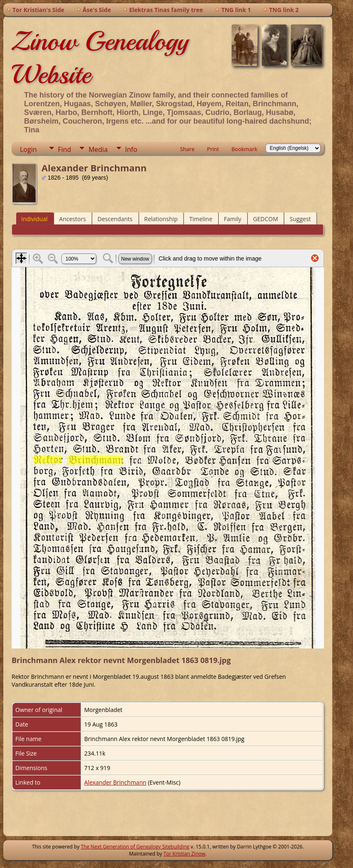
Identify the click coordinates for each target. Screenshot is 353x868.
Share (187, 149)
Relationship (161, 219)
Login (28, 149)
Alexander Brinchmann (115, 782)
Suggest (300, 219)
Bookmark (244, 149)
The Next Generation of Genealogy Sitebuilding (135, 847)
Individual (34, 219)
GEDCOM (265, 219)
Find (65, 149)
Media (98, 149)
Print (213, 149)
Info (131, 149)
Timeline (201, 219)
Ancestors (73, 219)
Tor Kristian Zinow (184, 854)
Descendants (115, 219)
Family (233, 219)
